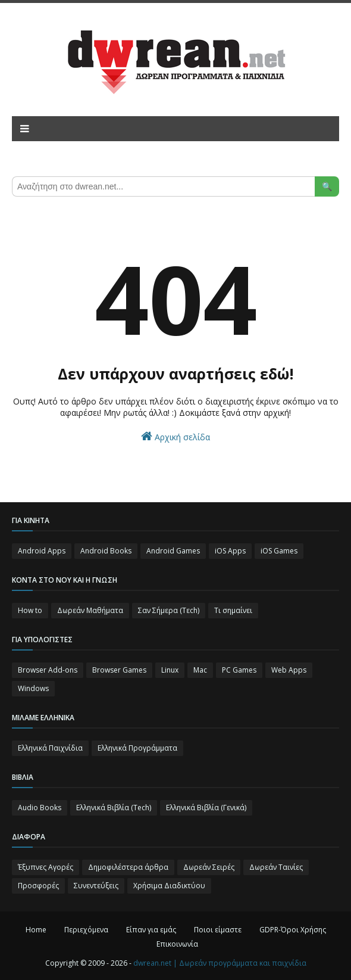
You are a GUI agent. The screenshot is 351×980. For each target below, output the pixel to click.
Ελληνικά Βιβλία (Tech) (114, 808)
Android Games (173, 551)
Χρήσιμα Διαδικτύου (169, 886)
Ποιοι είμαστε (218, 930)
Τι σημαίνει (233, 610)
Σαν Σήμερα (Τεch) (169, 610)
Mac (200, 670)
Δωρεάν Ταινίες (276, 867)
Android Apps (42, 551)
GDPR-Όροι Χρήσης (293, 930)
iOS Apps (230, 551)
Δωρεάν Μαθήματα (90, 610)
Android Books (106, 551)
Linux (170, 670)
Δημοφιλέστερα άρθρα (128, 867)
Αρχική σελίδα (175, 436)
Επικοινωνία (177, 944)
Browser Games (119, 670)
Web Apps (289, 670)
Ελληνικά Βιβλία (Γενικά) (206, 808)
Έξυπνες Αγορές (46, 867)
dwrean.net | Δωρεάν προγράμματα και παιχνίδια (220, 963)
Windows (33, 688)
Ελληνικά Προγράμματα (137, 748)
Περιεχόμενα (86, 930)
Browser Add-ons (48, 670)
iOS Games (279, 551)
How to (30, 610)
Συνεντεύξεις (96, 886)
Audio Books (40, 808)
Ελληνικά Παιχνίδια (50, 748)
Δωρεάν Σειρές (209, 867)
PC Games (239, 670)
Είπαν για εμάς (151, 930)
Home (36, 930)
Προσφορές (38, 886)
